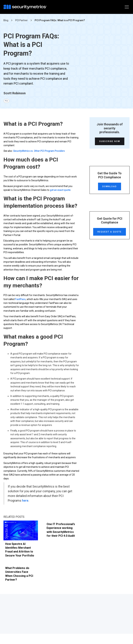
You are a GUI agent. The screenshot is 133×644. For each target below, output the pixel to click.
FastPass (20, 301)
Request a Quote (110, 234)
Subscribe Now (110, 143)
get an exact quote (60, 192)
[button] (126, 7)
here (25, 502)
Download (110, 188)
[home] (26, 7)
